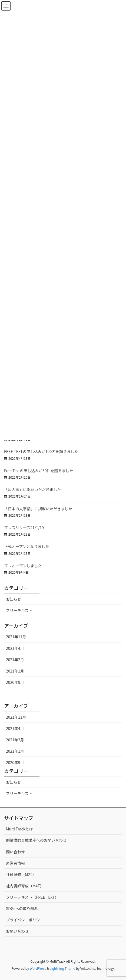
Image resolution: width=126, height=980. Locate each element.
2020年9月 (15, 682)
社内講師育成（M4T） (25, 886)
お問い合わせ (17, 931)
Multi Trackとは (19, 829)
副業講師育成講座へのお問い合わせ (36, 840)
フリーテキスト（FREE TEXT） (32, 897)
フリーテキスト (19, 610)
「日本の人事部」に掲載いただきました (38, 509)
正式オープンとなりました (27, 546)
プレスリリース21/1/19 (24, 528)
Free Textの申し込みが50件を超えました (39, 471)
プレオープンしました (23, 566)
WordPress (38, 968)
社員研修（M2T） (21, 874)
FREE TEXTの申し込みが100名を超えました (41, 451)
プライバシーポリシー (25, 920)
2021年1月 (15, 671)
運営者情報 (15, 863)
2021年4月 (15, 648)
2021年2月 (15, 660)
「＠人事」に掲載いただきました (32, 489)
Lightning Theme (62, 968)
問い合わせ (15, 852)
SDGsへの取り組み (22, 908)
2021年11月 (16, 637)
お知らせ (14, 599)
